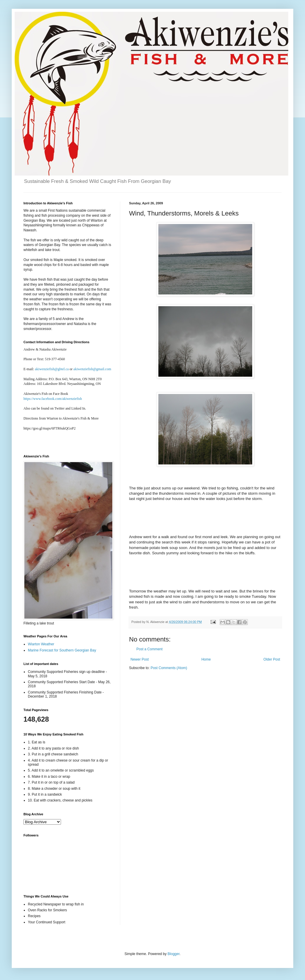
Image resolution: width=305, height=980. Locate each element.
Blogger (173, 954)
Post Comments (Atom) (169, 668)
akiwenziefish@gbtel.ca (52, 369)
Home (206, 659)
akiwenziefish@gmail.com (92, 369)
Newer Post (140, 659)
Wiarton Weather (41, 644)
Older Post (272, 659)
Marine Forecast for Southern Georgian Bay (62, 650)
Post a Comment (149, 649)
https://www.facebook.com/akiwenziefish (53, 399)
